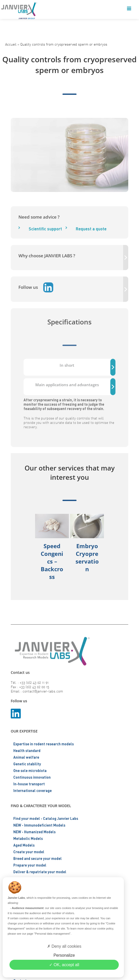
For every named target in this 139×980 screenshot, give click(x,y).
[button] (112, 556)
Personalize (64, 955)
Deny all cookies (64, 946)
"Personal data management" (52, 934)
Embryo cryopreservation (87, 557)
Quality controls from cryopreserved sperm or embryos (64, 44)
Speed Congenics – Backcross (52, 561)
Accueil (11, 44)
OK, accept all (64, 965)
